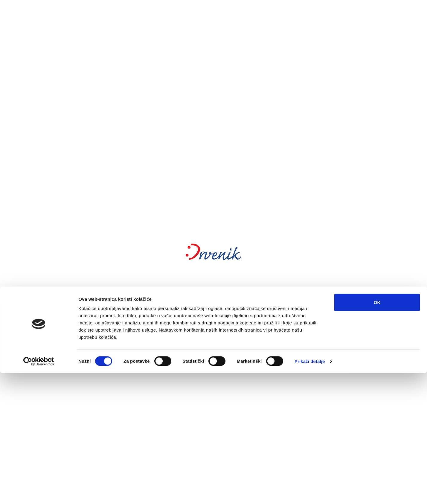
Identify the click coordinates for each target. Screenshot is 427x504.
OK (377, 433)
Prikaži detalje (310, 492)
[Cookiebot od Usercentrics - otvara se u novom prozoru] (39, 492)
